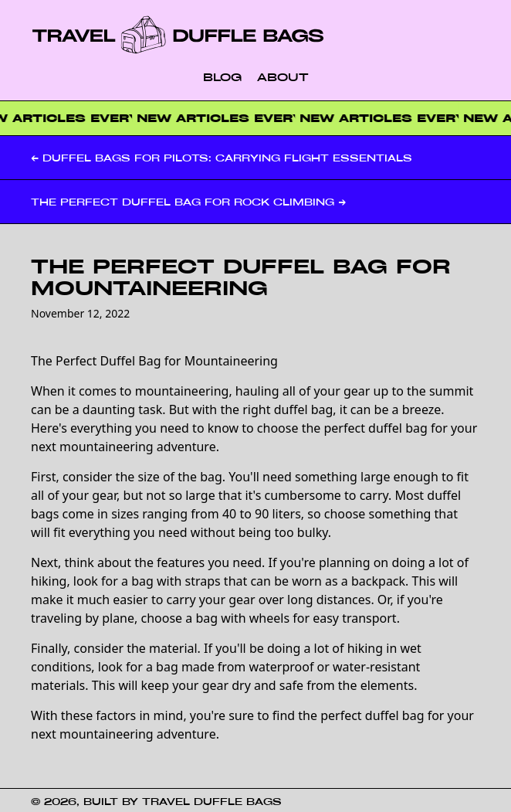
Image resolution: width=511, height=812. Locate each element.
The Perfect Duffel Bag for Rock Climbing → (188, 202)
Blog (222, 77)
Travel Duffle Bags (212, 801)
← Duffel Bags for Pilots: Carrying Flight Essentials (222, 158)
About (283, 77)
